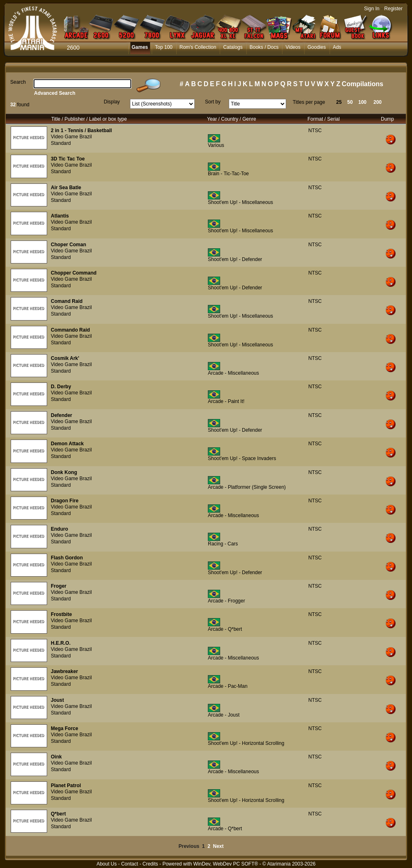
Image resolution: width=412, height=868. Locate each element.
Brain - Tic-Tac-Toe (228, 174)
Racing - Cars (223, 544)
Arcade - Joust (224, 715)
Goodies (317, 47)
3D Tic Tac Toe (68, 159)
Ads (337, 47)
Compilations (363, 84)
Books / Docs (264, 47)
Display (112, 102)
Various (216, 145)
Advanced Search (55, 93)
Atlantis (60, 216)
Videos (293, 47)
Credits (150, 864)
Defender (61, 415)
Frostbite (61, 614)
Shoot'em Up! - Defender (235, 259)
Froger (59, 586)
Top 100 (164, 47)
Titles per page (309, 102)
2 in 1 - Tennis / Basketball (81, 131)
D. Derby (61, 387)
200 (378, 102)
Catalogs (233, 47)
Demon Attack (67, 444)
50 (350, 102)
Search (18, 82)
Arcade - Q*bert (225, 629)
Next (219, 846)
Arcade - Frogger (226, 601)
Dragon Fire (65, 501)
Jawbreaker (64, 671)
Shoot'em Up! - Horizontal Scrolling (246, 743)
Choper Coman (68, 245)
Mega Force (65, 728)
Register (393, 9)
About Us (106, 864)
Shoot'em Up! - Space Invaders (242, 458)
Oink (56, 757)
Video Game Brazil (71, 137)
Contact (129, 864)
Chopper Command (74, 273)
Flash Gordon (67, 558)
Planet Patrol (66, 786)
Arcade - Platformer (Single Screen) (247, 487)
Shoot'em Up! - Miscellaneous (240, 202)
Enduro (59, 529)
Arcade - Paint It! (226, 401)
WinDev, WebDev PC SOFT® (226, 864)
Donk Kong (64, 472)
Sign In (372, 9)
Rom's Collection (198, 47)
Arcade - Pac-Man (228, 686)
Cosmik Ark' (65, 358)
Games (140, 47)
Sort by (213, 102)
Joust (57, 700)
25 (339, 102)
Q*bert (58, 814)
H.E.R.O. (61, 643)
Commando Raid (70, 330)
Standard (61, 143)
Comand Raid (67, 301)
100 (362, 102)
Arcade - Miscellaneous (233, 373)
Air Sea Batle (66, 188)
